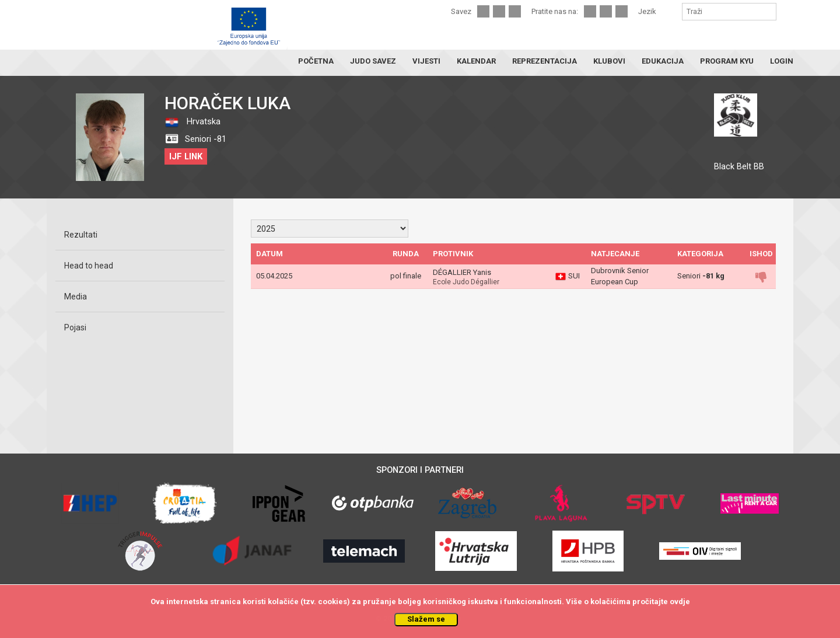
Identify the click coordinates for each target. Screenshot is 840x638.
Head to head (89, 266)
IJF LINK (186, 156)
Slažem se (426, 619)
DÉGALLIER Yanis (462, 272)
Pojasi (75, 327)
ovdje (680, 602)
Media (76, 297)
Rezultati (81, 235)
